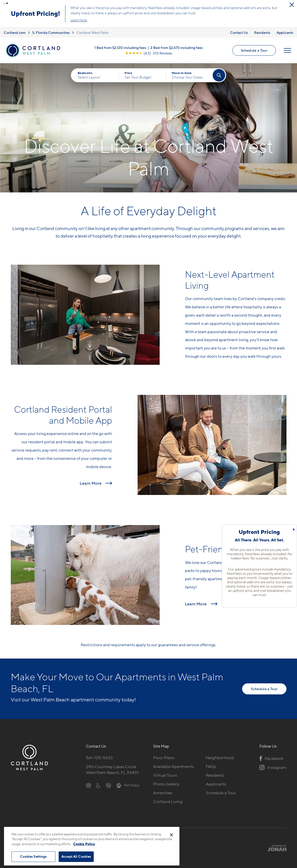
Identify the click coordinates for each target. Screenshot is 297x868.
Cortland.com (15, 32)
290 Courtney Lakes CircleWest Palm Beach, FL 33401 (112, 770)
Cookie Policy (84, 844)
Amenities (163, 793)
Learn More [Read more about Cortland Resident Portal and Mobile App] (91, 483)
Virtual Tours (165, 775)
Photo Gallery (166, 784)
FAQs (211, 766)
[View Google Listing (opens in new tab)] (149, 53)
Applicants (285, 32)
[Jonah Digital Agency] (275, 848)
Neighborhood (220, 758)
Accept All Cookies (76, 856)
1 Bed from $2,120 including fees (120, 48)
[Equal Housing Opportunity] (89, 785)
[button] (4, 3)
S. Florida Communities (51, 32)
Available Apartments (173, 766)
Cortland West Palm (92, 32)
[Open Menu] (287, 50)
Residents (262, 32)
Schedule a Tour (254, 50)
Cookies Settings (33, 856)
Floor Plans (164, 758)
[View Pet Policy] (128, 785)
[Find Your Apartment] (219, 75)
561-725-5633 (99, 758)
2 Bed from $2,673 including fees (177, 48)
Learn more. (79, 20)
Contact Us (239, 32)
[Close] (171, 835)
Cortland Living (168, 802)
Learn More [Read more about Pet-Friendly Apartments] (196, 604)
